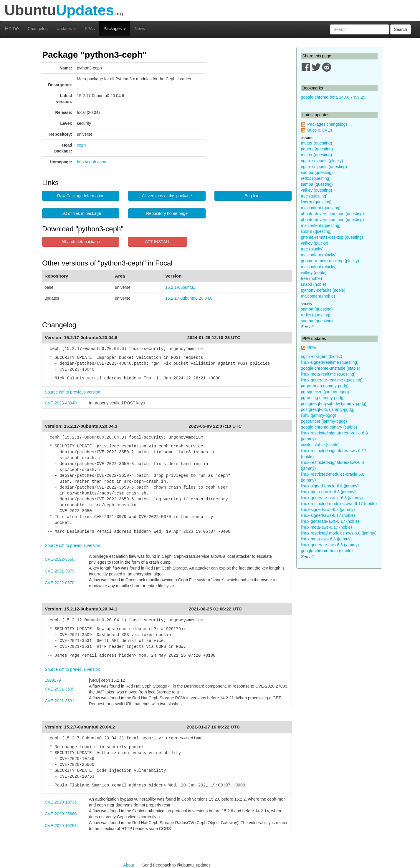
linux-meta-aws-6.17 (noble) (327, 527)
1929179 (53, 680)
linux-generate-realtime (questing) (332, 380)
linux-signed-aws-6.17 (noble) (328, 515)
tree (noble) (312, 278)
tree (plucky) (312, 249)
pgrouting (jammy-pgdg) (323, 398)
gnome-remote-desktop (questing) (332, 237)
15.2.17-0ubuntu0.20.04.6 (189, 298)
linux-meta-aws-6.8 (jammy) (326, 539)
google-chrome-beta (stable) (327, 551)
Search (401, 29)
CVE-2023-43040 (61, 403)
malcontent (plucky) (319, 255)
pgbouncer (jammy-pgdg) (324, 421)
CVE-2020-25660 (61, 814)
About (129, 865)
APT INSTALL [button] (158, 242)
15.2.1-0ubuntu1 (180, 287)
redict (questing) (316, 178)
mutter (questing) (317, 143)
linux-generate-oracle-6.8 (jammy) (332, 498)
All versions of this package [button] (167, 196)
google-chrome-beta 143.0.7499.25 (333, 97)
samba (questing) (317, 172)
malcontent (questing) (321, 208)
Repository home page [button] (167, 213)
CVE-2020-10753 (61, 826)
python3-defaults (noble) (323, 290)
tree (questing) (314, 196)
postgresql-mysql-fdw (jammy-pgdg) (334, 404)
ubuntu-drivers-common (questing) (333, 214)
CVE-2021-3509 (59, 689)
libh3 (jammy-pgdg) (319, 415)
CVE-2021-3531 (59, 701)
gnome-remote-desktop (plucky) (330, 261)
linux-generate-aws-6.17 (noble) (330, 521)
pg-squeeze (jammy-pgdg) (325, 392)
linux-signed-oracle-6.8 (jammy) (330, 486)
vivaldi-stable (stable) (320, 445)
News (140, 29)
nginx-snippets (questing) (324, 167)
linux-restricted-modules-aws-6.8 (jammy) (339, 533)
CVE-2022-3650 (59, 559)
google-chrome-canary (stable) (329, 427)
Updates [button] (66, 29)
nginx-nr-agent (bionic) (322, 356)
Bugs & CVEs (320, 130)
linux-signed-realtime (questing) (330, 362)
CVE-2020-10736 (61, 802)
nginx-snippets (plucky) (322, 161)
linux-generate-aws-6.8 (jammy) (330, 545)
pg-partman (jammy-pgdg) (325, 386)
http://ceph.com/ (92, 162)
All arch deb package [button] (81, 242)
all (311, 327)
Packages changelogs (327, 124)
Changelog (38, 29)
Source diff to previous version (72, 392)
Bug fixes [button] (253, 196)
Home (12, 29)
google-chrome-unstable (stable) (331, 368)
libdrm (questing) (316, 202)
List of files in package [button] (81, 213)
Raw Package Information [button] (81, 196)
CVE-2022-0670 (59, 583)
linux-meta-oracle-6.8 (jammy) (328, 492)
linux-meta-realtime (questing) (328, 374)
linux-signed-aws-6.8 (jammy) (328, 509)
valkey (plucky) (315, 243)
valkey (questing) (317, 190)
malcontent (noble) (318, 296)
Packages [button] (115, 29)
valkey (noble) (314, 273)
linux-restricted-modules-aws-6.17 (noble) (339, 504)
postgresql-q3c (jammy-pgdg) (328, 409)
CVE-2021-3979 (59, 571)
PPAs (90, 29)
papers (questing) (317, 149)
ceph (81, 145)
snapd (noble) (314, 284)
